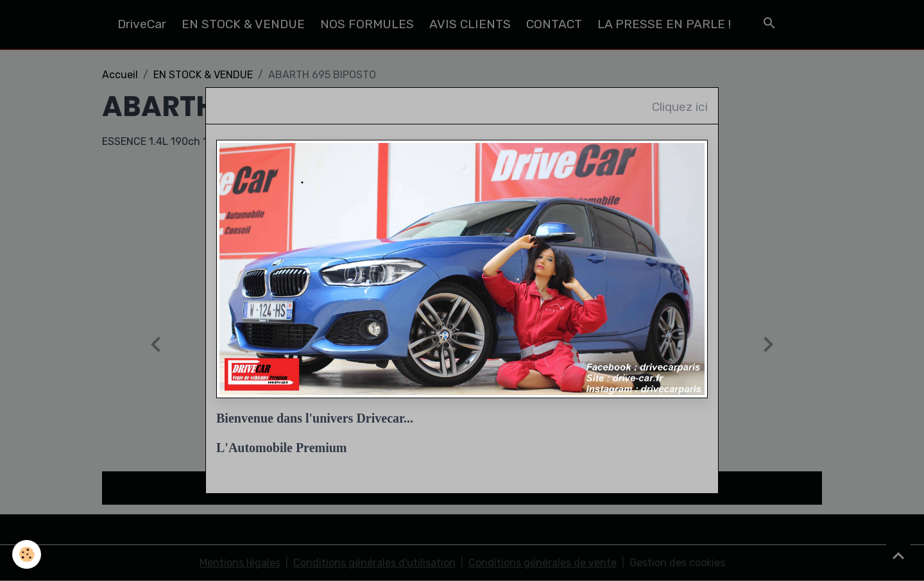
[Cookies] (27, 554)
